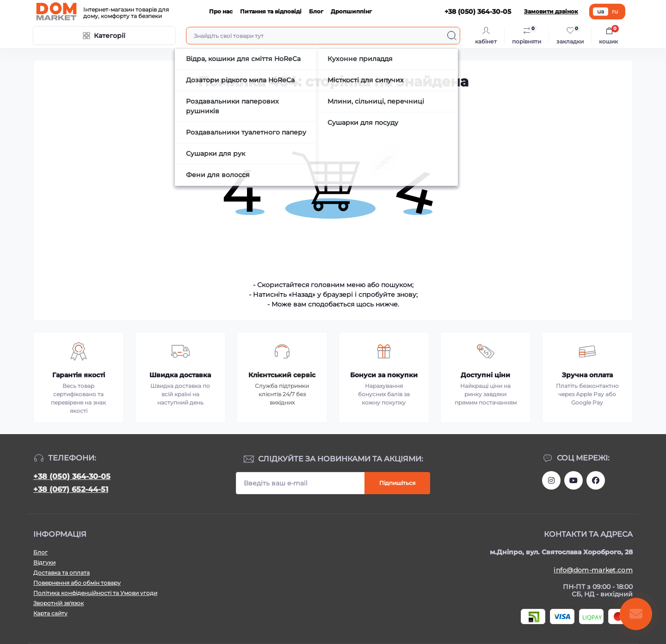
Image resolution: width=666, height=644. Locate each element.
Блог (316, 11)
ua (601, 11)
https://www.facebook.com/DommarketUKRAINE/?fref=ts (596, 480)
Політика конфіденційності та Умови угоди (95, 593)
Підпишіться (397, 483)
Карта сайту (50, 613)
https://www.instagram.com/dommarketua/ (551, 480)
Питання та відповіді (271, 11)
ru (615, 11)
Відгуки (44, 562)
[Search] (452, 36)
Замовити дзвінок (551, 11)
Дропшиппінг (351, 11)
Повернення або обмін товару (77, 583)
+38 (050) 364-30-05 (72, 476)
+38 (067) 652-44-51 (71, 489)
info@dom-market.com (593, 570)
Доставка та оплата (62, 573)
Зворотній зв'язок (59, 603)
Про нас (221, 11)
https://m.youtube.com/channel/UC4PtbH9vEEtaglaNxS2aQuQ (573, 480)
